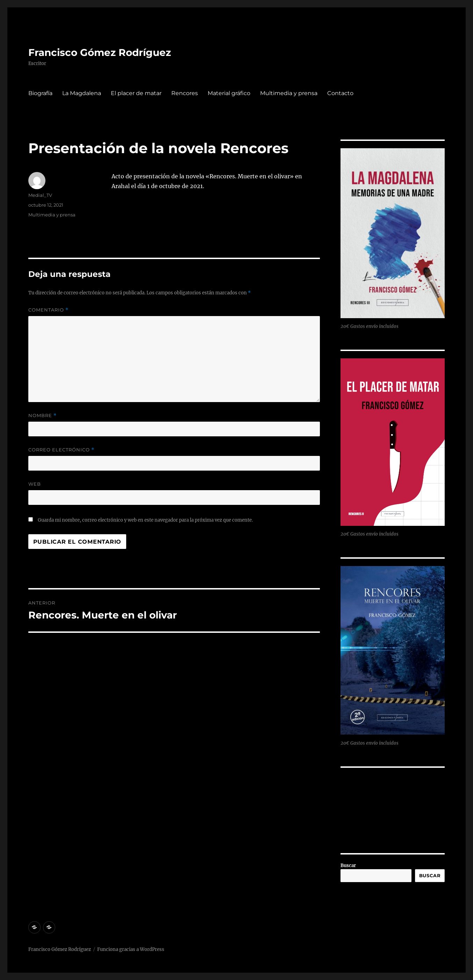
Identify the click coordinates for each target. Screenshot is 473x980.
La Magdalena (82, 93)
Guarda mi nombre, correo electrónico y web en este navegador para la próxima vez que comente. (145, 520)
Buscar (348, 865)
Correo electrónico (61, 450)
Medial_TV (40, 195)
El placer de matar (136, 93)
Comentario (48, 310)
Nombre (42, 416)
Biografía (40, 93)
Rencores (185, 93)
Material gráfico (229, 93)
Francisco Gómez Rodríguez (100, 52)
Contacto (340, 93)
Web (35, 484)
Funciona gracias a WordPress (131, 949)
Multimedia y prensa (289, 93)
